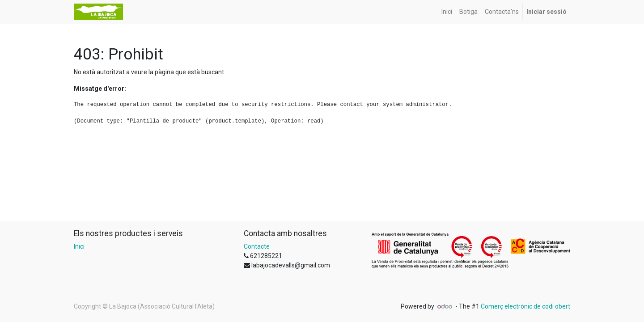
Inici (79, 246)
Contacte (257, 246)
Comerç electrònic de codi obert (525, 306)
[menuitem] (447, 12)
